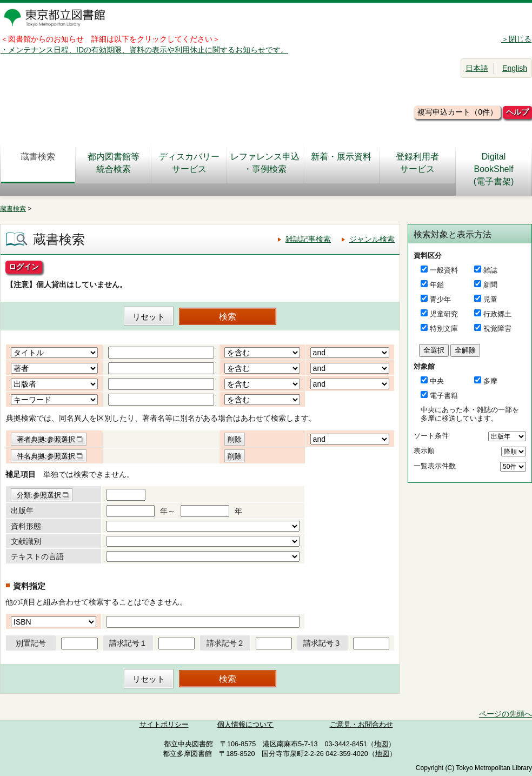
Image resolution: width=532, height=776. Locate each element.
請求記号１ (128, 643)
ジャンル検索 (372, 239)
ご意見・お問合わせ (361, 725)
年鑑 (437, 285)
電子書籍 (444, 396)
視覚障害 (497, 329)
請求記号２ (225, 643)
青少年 (440, 299)
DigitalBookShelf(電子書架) (494, 169)
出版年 (22, 510)
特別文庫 (444, 329)
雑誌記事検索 (308, 239)
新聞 (490, 285)
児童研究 (444, 314)
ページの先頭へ (506, 714)
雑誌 (490, 270)
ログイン (24, 267)
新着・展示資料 (341, 163)
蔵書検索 (38, 163)
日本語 (477, 68)
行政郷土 (497, 314)
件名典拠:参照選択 (46, 456)
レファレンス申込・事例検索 (265, 163)
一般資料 (444, 270)
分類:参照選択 (39, 495)
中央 (437, 381)
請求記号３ (322, 643)
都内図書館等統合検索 (114, 163)
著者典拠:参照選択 (46, 439)
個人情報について (245, 725)
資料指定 (29, 586)
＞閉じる (516, 39)
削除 (235, 439)
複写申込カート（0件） (457, 112)
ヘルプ (517, 112)
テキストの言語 (37, 556)
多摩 (490, 381)
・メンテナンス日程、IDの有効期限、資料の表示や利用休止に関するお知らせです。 (144, 50)
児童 (490, 299)
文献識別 (26, 541)
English (515, 68)
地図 (381, 744)
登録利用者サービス (417, 163)
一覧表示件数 (435, 466)
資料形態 (26, 526)
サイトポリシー (164, 725)
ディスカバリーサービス (189, 163)
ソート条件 (431, 436)
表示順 (424, 451)
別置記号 (31, 643)
